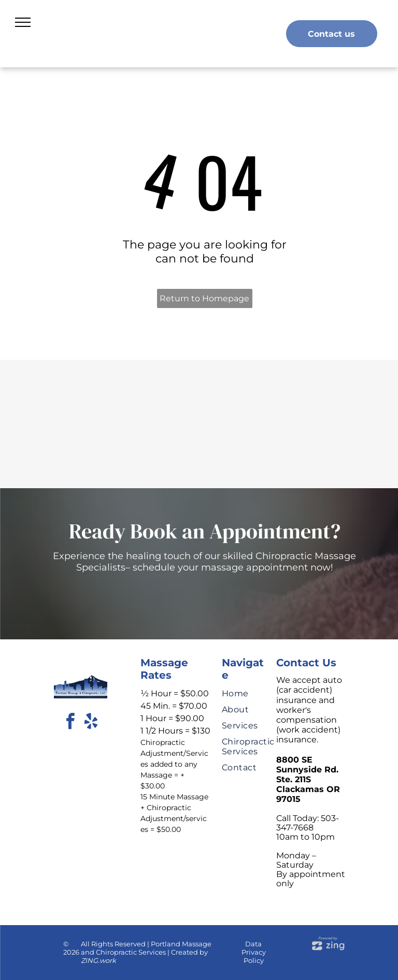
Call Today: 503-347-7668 (308, 823)
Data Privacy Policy (254, 952)
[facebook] (70, 723)
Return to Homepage (204, 298)
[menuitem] (255, 690)
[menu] (23, 22)
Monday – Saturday (296, 860)
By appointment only (311, 879)
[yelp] (91, 723)
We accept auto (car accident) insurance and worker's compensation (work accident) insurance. (309, 710)
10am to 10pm (305, 837)
